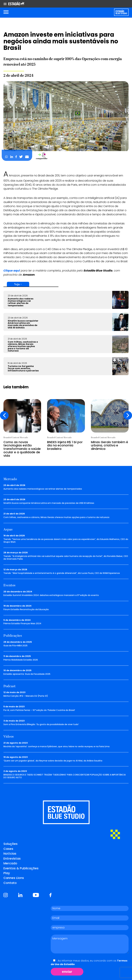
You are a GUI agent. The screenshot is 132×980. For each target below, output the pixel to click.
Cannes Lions (14, 878)
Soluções (10, 844)
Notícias (10, 853)
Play (7, 873)
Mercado (10, 863)
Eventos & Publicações (21, 868)
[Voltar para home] (121, 12)
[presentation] (4, 415)
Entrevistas (12, 858)
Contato (10, 883)
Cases (8, 849)
